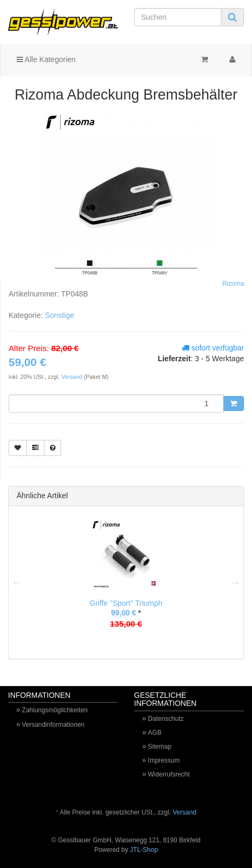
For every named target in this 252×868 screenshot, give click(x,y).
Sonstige (60, 315)
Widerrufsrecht (169, 774)
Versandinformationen (53, 725)
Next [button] (235, 582)
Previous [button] (17, 582)
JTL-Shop (144, 850)
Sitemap (160, 747)
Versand (72, 377)
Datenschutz (166, 719)
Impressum (164, 760)
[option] (126, 583)
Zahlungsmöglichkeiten (55, 710)
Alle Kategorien (46, 59)
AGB (155, 733)
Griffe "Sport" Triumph (126, 603)
